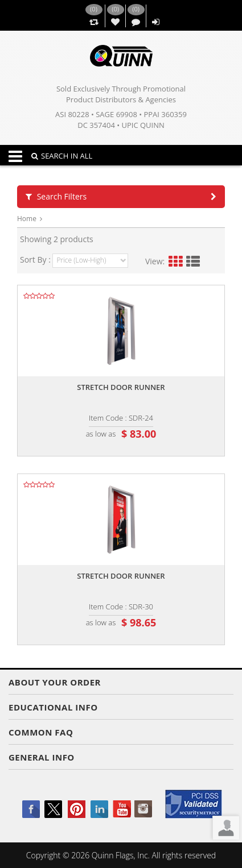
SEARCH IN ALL (62, 156)
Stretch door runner (121, 387)
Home (27, 219)
